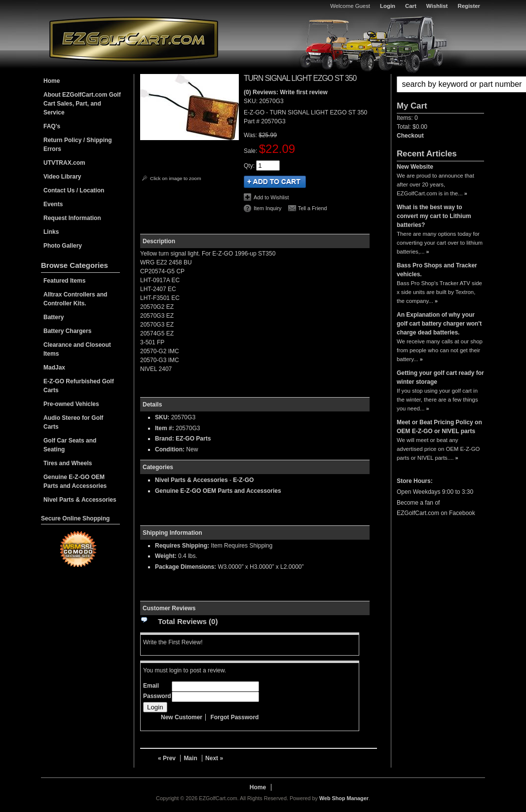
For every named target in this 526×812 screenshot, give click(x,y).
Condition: (170, 449)
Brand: (165, 439)
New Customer (182, 717)
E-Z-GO (243, 480)
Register (469, 6)
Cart (411, 6)
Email (151, 686)
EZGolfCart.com (134, 39)
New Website (415, 167)
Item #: (165, 428)
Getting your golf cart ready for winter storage (440, 377)
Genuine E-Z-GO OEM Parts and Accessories (218, 491)
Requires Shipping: (182, 546)
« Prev (167, 758)
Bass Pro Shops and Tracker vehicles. (437, 270)
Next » (214, 758)
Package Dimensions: (186, 567)
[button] (440, 84)
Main (190, 758)
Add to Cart (275, 182)
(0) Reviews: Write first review (286, 92)
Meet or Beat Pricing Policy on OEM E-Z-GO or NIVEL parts (439, 427)
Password (157, 696)
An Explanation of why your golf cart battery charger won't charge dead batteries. (439, 324)
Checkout (410, 136)
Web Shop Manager (344, 798)
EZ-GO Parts (193, 439)
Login (388, 6)
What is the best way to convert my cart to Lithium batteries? (434, 216)
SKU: (251, 101)
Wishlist (437, 6)
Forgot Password (234, 717)
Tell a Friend (313, 208)
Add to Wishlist (271, 197)
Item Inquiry (267, 208)
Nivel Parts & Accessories (191, 480)
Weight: (166, 556)
